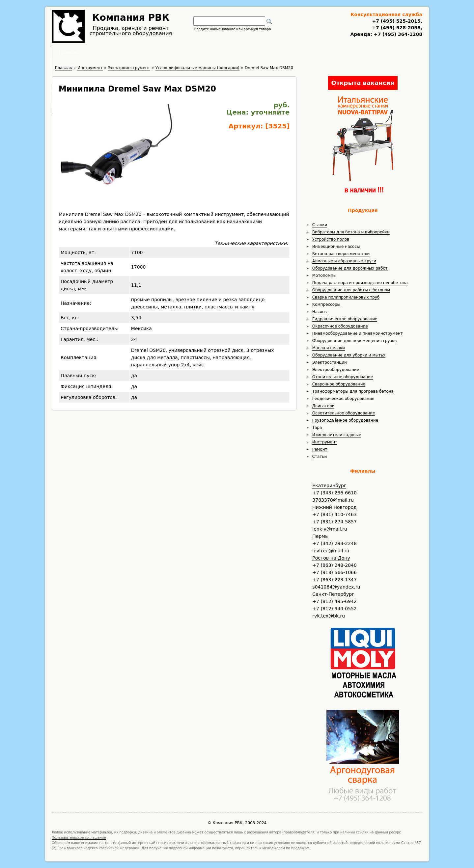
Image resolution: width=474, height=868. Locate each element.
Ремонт (320, 449)
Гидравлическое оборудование (345, 319)
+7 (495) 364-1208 (397, 34)
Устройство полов (331, 239)
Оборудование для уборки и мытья (349, 355)
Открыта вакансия (363, 83)
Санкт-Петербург (333, 594)
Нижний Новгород (334, 507)
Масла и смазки (329, 348)
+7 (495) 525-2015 (396, 21)
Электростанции (330, 362)
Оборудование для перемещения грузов (355, 341)
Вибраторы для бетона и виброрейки (351, 232)
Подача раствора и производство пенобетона (360, 283)
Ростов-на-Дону (331, 558)
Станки (320, 225)
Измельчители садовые (337, 435)
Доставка (272, 53)
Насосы (320, 312)
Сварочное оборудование (339, 384)
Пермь (320, 536)
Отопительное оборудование (343, 377)
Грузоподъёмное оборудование (345, 420)
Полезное (231, 53)
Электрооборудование (336, 370)
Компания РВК (131, 18)
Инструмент (325, 442)
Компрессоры (326, 304)
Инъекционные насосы (336, 247)
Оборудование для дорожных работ (350, 268)
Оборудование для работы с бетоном (351, 290)
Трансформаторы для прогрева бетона (353, 391)
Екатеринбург (329, 486)
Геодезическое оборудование (343, 399)
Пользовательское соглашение (79, 838)
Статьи (320, 457)
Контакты (313, 53)
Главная (155, 53)
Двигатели (323, 406)
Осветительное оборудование (344, 413)
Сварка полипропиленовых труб (346, 297)
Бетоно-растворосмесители (341, 254)
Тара (317, 428)
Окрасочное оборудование (340, 326)
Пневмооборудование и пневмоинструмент (358, 333)
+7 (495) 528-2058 (396, 28)
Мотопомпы (324, 276)
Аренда (193, 53)
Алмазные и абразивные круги (344, 261)
